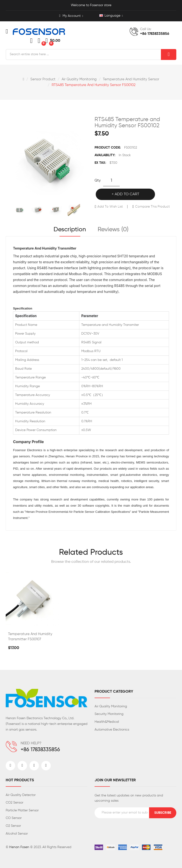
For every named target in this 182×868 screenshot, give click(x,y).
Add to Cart (127, 194)
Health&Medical (107, 722)
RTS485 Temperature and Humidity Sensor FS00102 (94, 85)
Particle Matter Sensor (22, 810)
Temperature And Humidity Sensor (131, 79)
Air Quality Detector (21, 795)
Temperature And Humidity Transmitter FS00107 (30, 637)
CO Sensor (14, 818)
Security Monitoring (109, 714)
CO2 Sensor (14, 803)
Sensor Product (43, 79)
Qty (98, 180)
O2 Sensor (13, 826)
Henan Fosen (19, 847)
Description (70, 230)
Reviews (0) (113, 230)
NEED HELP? (31, 743)
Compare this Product (152, 207)
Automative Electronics (112, 730)
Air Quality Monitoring (79, 79)
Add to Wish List (110, 207)
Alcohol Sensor (17, 834)
